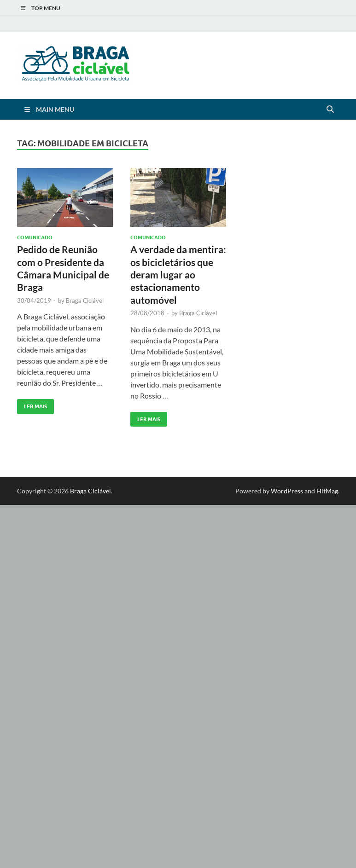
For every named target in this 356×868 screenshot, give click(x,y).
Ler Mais (32, 404)
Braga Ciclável (85, 301)
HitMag (327, 491)
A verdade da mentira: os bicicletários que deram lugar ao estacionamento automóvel (178, 274)
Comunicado (35, 237)
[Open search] (330, 110)
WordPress (287, 491)
